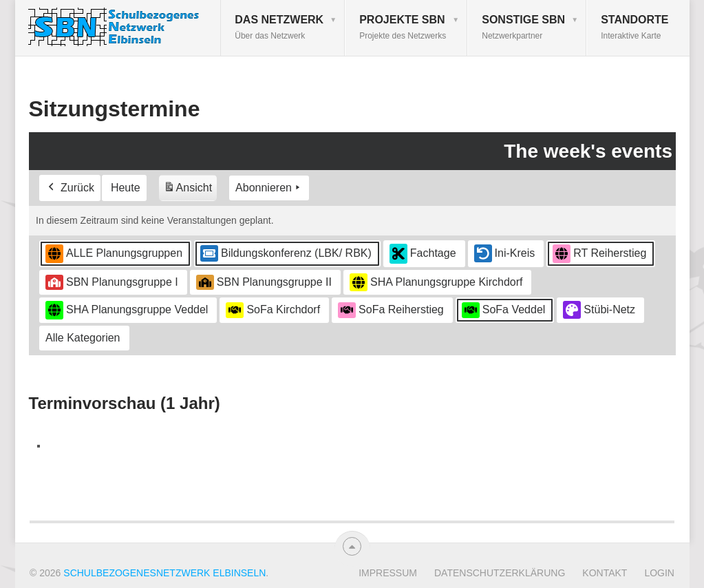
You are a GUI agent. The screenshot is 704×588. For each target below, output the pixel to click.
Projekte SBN (403, 27)
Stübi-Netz (599, 311)
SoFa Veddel (503, 311)
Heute (125, 188)
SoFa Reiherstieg (391, 311)
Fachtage (422, 254)
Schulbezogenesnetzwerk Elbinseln (164, 573)
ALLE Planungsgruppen (114, 254)
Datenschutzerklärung (500, 573)
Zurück (70, 189)
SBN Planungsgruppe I (112, 282)
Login (659, 573)
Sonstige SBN (523, 27)
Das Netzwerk (279, 27)
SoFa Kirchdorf (273, 311)
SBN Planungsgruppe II (263, 282)
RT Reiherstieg (599, 254)
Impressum (388, 573)
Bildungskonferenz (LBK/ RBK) (286, 254)
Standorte (634, 27)
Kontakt (605, 573)
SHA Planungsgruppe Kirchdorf (436, 283)
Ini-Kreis (504, 254)
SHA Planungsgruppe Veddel (127, 310)
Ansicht (189, 190)
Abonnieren (269, 189)
